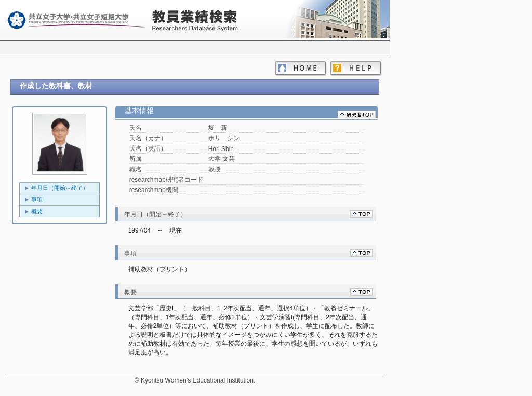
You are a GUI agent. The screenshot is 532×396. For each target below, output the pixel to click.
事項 (37, 199)
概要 (37, 211)
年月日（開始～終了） (60, 188)
